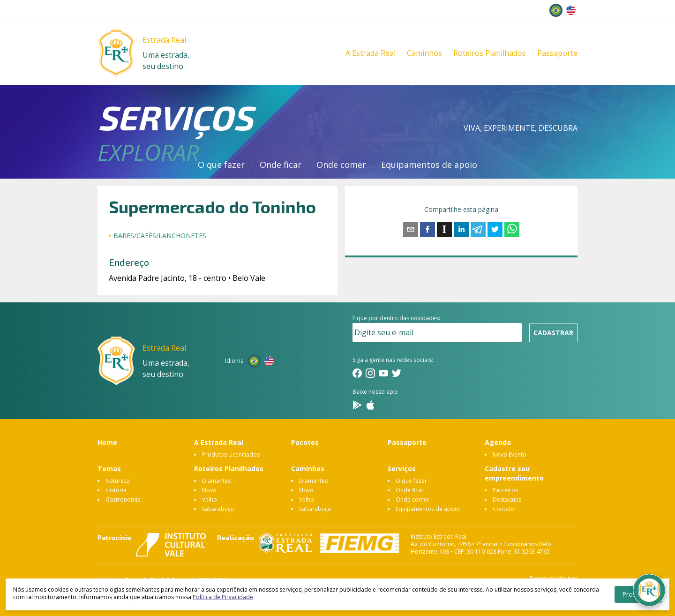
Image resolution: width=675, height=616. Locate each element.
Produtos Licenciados (231, 454)
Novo (209, 490)
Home (107, 442)
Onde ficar (281, 165)
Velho (210, 500)
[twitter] (495, 229)
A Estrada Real (371, 53)
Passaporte (557, 53)
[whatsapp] (512, 229)
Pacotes (305, 442)
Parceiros (505, 490)
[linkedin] (461, 229)
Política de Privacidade (223, 597)
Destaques (507, 500)
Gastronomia (123, 500)
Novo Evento (510, 454)
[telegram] (478, 229)
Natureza (118, 481)
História (116, 490)
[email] (411, 229)
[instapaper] (444, 229)
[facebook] (427, 229)
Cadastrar (553, 333)
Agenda (498, 442)
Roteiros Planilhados (490, 53)
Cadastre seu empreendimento (514, 473)
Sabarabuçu (218, 509)
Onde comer (341, 165)
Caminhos (424, 53)
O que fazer (221, 165)
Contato (503, 509)
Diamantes (216, 481)
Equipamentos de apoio (429, 165)
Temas (109, 469)
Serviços (402, 469)
